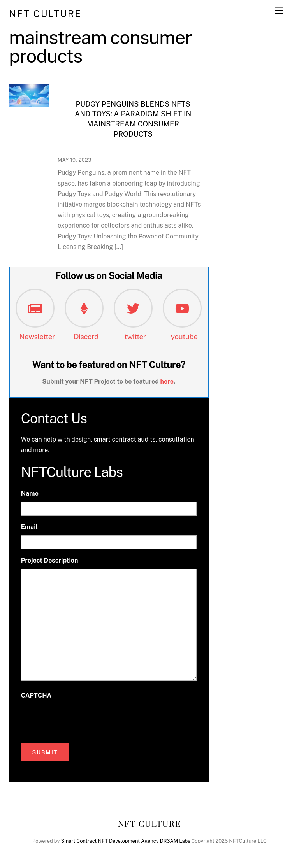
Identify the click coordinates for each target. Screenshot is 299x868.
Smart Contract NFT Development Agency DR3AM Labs (125, 841)
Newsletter (37, 337)
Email (29, 527)
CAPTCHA (36, 695)
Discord (86, 337)
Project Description (50, 560)
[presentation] (80, 719)
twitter (135, 337)
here (167, 381)
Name (30, 494)
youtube (184, 337)
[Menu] (279, 11)
